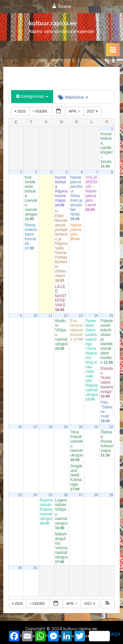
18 (51, 427)
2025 (20, 111)
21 (96, 427)
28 (96, 495)
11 (51, 316)
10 (35, 316)
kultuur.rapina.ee (53, 23)
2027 (93, 111)
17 (35, 427)
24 (35, 495)
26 (66, 495)
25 (51, 495)
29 (111, 495)
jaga (105, 636)
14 (96, 316)
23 (20, 495)
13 (81, 316)
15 (111, 316)
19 (66, 427)
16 (20, 427)
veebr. (41, 111)
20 (81, 427)
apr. (75, 111)
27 (81, 495)
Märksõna (73, 97)
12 (66, 316)
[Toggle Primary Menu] (113, 50)
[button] (108, 604)
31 (35, 568)
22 (111, 427)
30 (20, 568)
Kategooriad (32, 96)
